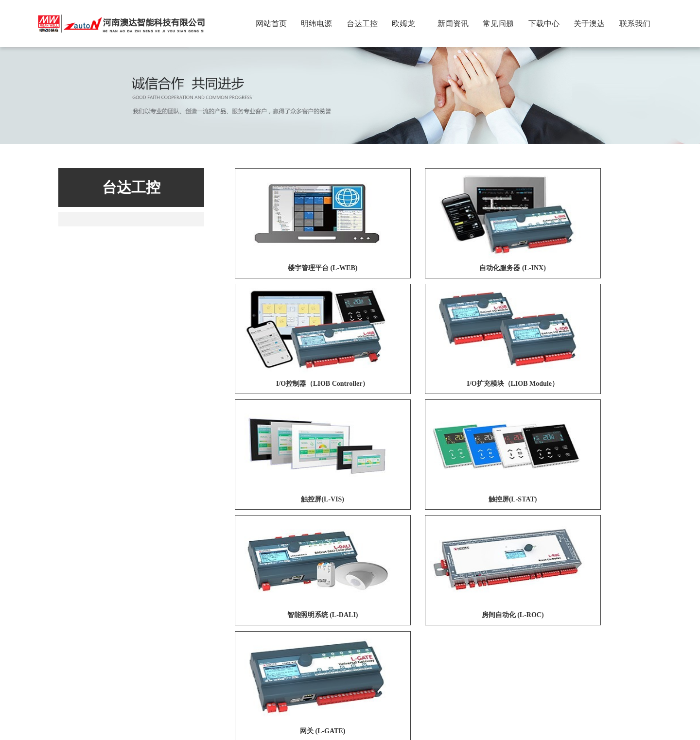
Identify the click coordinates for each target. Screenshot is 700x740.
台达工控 (362, 24)
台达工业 (283, 601)
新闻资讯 (453, 24)
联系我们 (635, 24)
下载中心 (544, 24)
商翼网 (367, 729)
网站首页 (271, 24)
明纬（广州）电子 (147, 601)
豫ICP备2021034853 (413, 717)
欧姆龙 (403, 24)
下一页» (530, 557)
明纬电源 (316, 24)
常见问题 (498, 24)
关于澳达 (589, 24)
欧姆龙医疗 (322, 601)
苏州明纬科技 (204, 601)
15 (497, 557)
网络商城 (246, 601)
